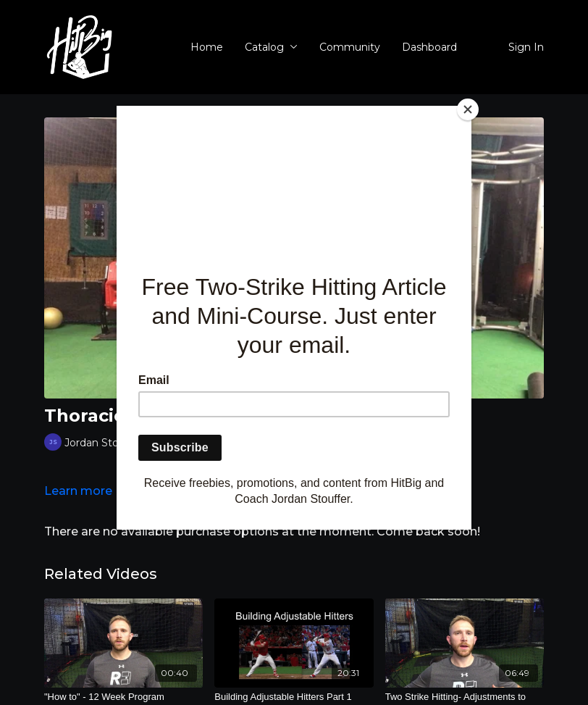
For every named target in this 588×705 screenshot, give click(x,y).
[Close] (468, 109)
